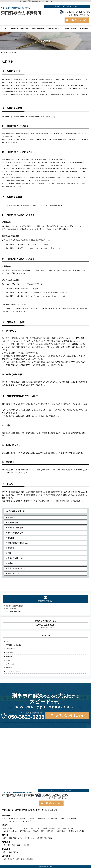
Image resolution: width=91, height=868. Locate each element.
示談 (9, 553)
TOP (5, 29)
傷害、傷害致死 (9, 859)
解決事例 (9, 656)
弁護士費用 (84, 29)
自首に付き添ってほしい (17, 558)
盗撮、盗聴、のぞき (16, 838)
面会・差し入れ (14, 573)
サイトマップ (10, 668)
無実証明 (11, 548)
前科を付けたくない (15, 533)
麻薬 (19, 845)
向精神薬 (26, 845)
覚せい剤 (6, 845)
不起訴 (10, 517)
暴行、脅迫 (20, 859)
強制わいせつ (30, 838)
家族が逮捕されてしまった (18, 543)
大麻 (13, 845)
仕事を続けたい (14, 523)
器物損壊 (30, 859)
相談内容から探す (38, 29)
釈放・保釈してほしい (16, 568)
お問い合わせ (10, 664)
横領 (5, 852)
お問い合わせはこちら (76, 20)
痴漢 (5, 838)
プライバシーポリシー (13, 671)
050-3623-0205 (75, 12)
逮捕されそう (13, 563)
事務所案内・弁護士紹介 (19, 29)
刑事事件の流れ (70, 29)
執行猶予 (11, 538)
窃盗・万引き (13, 852)
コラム (8, 660)
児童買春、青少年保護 (44, 838)
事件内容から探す (55, 29)
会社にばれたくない (15, 528)
